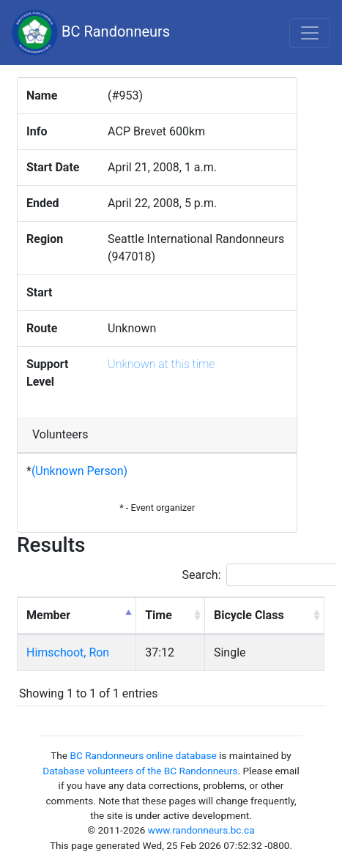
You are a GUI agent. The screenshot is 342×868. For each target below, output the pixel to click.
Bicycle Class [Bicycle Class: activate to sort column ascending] (249, 615)
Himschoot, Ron (68, 652)
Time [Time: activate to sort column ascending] (159, 615)
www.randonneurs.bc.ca (201, 830)
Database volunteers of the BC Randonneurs (140, 771)
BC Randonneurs (91, 33)
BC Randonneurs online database (143, 755)
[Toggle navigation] (310, 33)
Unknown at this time (161, 364)
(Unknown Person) (79, 471)
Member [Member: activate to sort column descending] (48, 615)
